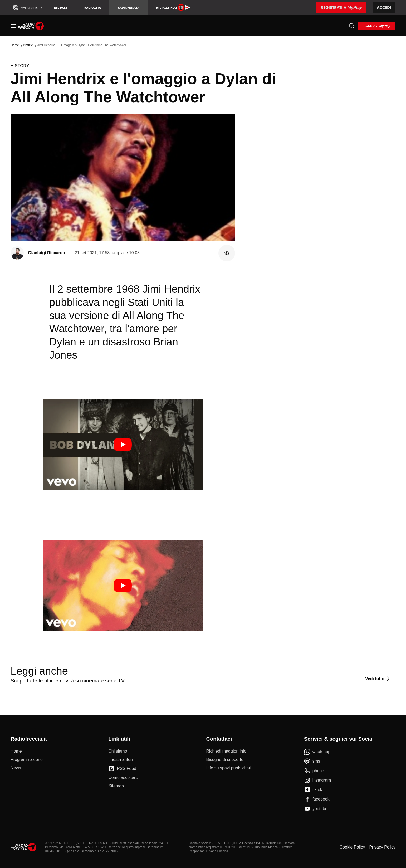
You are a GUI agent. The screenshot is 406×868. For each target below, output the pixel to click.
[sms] (312, 761)
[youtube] (316, 809)
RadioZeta (93, 8)
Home (15, 45)
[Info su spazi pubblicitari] (229, 768)
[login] (377, 26)
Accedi (384, 8)
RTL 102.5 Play (173, 7)
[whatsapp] (317, 752)
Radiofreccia (129, 8)
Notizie (28, 45)
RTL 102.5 (61, 8)
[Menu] (13, 26)
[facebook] (317, 799)
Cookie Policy (352, 847)
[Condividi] (227, 253)
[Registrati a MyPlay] (341, 8)
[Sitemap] (116, 786)
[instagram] (317, 780)
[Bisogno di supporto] (225, 760)
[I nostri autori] (120, 760)
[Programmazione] (27, 760)
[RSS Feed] (122, 769)
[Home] (31, 26)
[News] (16, 768)
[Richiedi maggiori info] (226, 751)
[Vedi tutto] (378, 679)
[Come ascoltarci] (123, 778)
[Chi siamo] (118, 751)
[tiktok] (313, 790)
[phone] (314, 771)
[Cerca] (352, 26)
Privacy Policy (382, 847)
